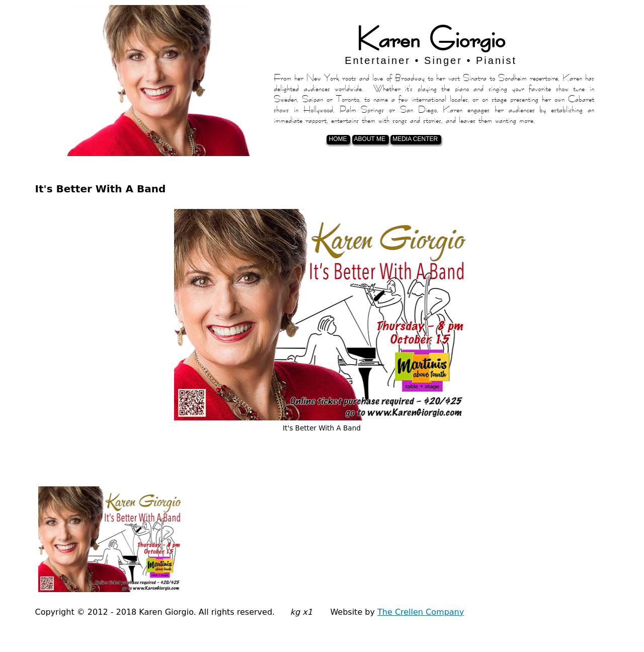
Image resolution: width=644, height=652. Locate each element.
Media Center (415, 139)
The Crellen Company (421, 612)
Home (338, 139)
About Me (370, 139)
